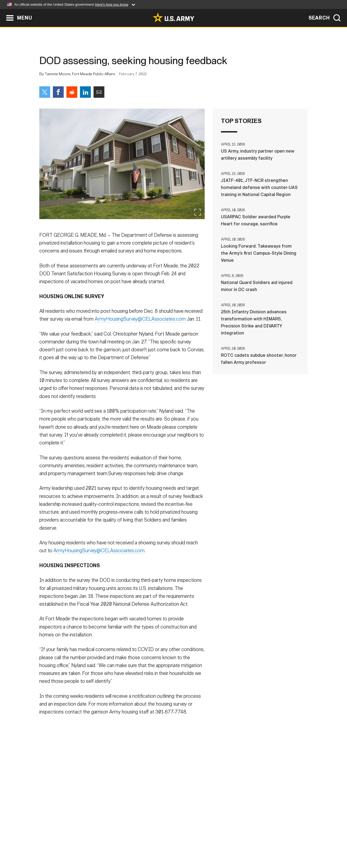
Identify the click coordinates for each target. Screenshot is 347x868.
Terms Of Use (141, 844)
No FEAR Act (232, 844)
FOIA (207, 844)
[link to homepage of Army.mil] (173, 17)
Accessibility (178, 844)
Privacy (110, 844)
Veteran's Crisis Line (275, 844)
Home (55, 844)
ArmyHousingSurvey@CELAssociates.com (140, 323)
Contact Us (81, 844)
